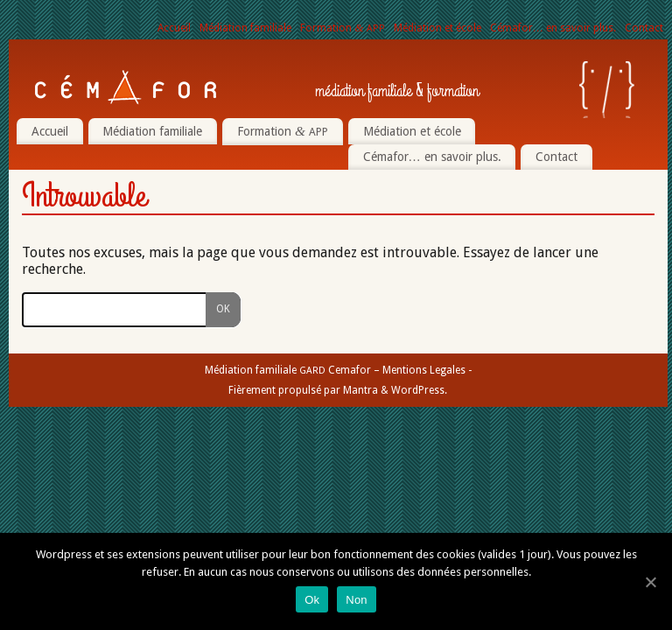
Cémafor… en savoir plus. (553, 28)
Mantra (360, 390)
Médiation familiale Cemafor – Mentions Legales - (338, 370)
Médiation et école (437, 28)
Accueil (174, 28)
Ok (312, 600)
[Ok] (650, 582)
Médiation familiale (245, 28)
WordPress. (419, 390)
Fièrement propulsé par (286, 390)
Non (357, 600)
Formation (342, 28)
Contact (644, 28)
